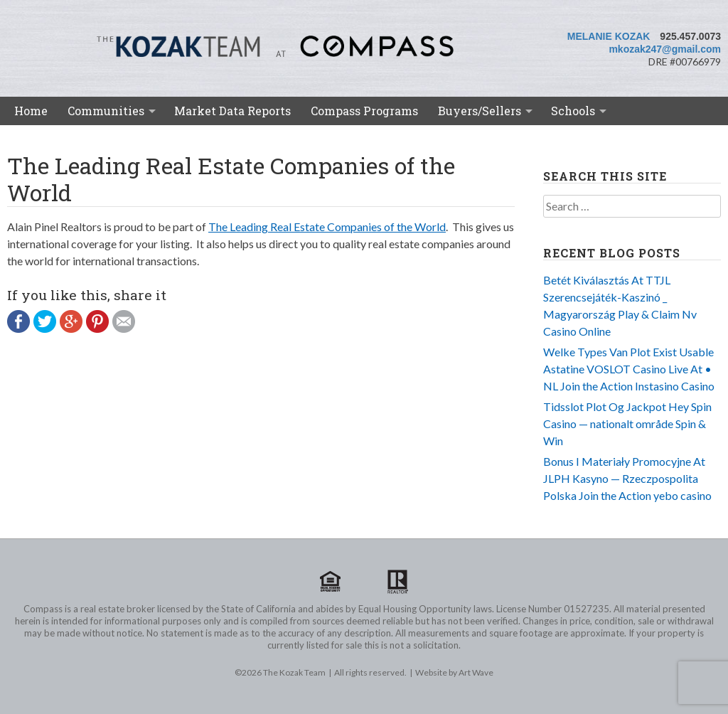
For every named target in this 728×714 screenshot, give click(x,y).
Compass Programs (364, 111)
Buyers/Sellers (480, 111)
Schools (573, 111)
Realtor (397, 582)
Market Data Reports (232, 111)
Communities (106, 111)
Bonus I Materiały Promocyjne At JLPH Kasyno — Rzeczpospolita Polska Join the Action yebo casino (627, 478)
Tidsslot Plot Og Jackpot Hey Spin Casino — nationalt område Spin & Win (627, 423)
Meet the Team (63, 138)
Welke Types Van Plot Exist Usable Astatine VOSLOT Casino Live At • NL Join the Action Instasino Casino (629, 369)
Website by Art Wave (454, 672)
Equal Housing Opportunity (331, 582)
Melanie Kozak (609, 36)
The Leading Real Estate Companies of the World (327, 227)
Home (31, 111)
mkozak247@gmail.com (665, 49)
